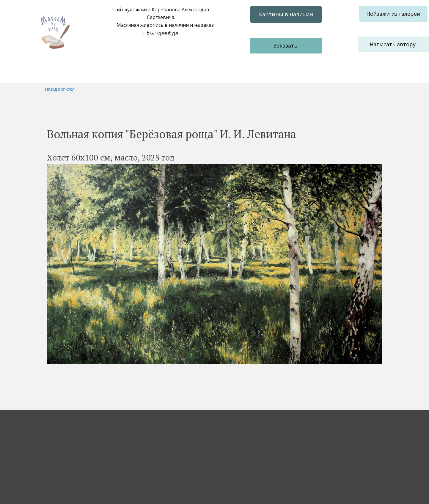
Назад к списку (60, 89)
